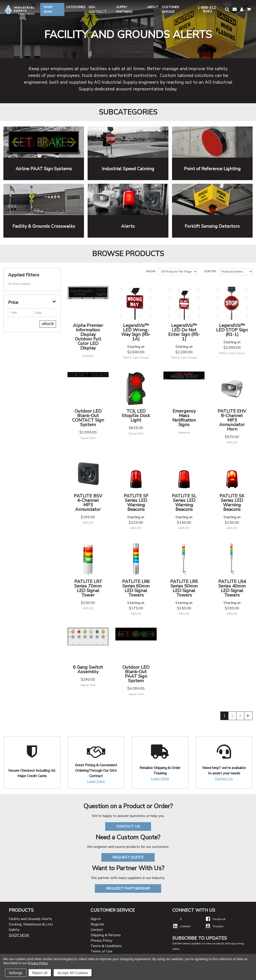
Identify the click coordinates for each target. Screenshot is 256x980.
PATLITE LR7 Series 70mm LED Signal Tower (88, 588)
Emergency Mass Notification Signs (184, 418)
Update (48, 324)
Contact (97, 930)
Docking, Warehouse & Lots (31, 924)
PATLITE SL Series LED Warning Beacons (184, 503)
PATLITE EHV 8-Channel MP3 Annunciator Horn (232, 420)
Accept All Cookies (73, 973)
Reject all (40, 973)
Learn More (96, 781)
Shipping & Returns (106, 935)
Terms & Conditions (106, 946)
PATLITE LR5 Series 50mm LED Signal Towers (184, 588)
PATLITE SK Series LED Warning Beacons (232, 503)
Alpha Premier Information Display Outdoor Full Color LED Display (88, 337)
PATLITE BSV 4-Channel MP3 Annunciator (88, 503)
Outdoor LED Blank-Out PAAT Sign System (136, 674)
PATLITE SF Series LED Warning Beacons (136, 503)
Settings (16, 973)
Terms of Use (101, 951)
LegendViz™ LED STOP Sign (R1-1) (232, 330)
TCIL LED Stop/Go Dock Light (136, 416)
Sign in (96, 919)
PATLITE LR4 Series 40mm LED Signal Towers (232, 588)
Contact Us (224, 779)
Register (97, 924)
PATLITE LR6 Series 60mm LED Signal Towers (136, 588)
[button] (227, 9)
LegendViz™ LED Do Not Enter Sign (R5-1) (184, 332)
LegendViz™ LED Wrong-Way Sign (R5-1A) (136, 332)
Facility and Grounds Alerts (30, 919)
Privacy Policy (101, 941)
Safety (14, 930)
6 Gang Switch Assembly (88, 669)
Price (13, 303)
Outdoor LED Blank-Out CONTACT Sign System (88, 418)
